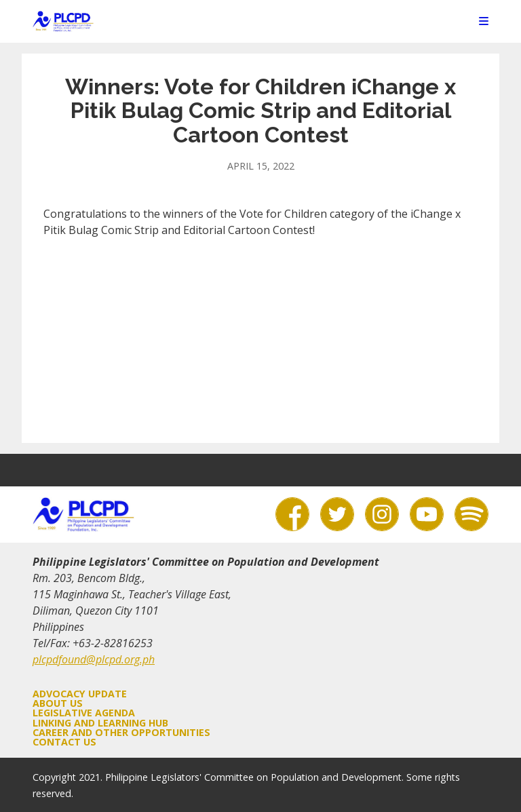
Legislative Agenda (84, 713)
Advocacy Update (80, 694)
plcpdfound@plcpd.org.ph (94, 659)
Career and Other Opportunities (121, 732)
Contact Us (64, 742)
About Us (58, 703)
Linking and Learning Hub (100, 723)
